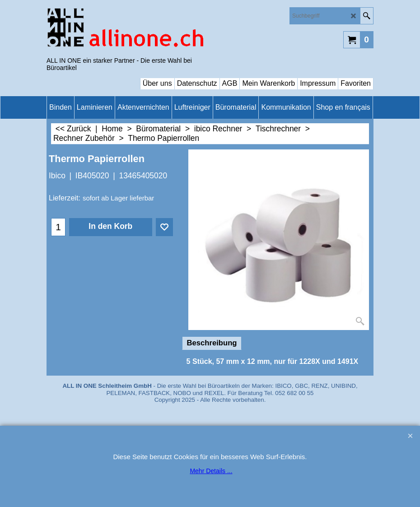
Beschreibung (212, 343)
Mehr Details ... (211, 471)
